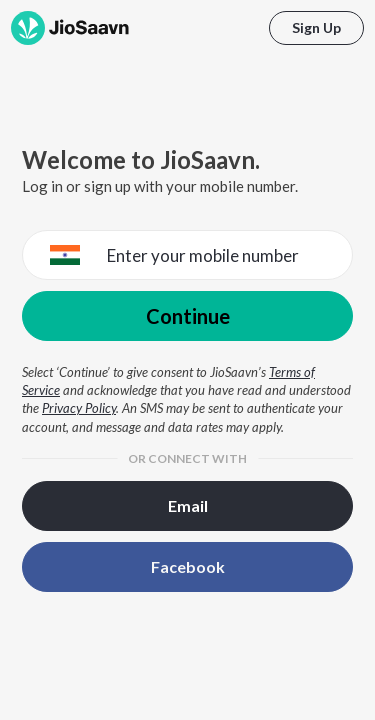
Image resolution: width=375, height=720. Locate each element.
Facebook (188, 566)
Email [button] (188, 505)
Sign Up (316, 27)
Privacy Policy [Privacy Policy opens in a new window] (79, 408)
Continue (188, 316)
